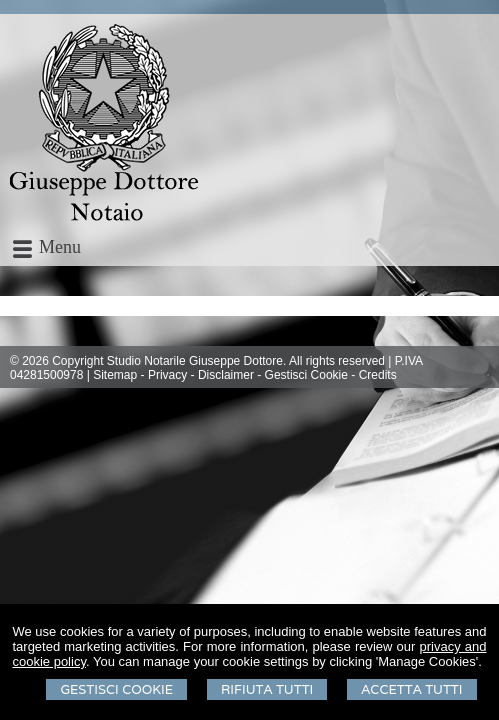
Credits (378, 375)
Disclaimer (226, 375)
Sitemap (115, 375)
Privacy (167, 375)
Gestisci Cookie (116, 689)
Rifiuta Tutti (267, 689)
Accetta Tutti (411, 689)
